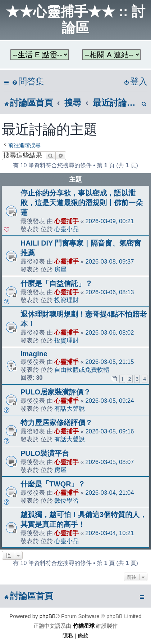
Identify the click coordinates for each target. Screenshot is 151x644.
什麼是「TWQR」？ (53, 484)
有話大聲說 (70, 409)
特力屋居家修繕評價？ (56, 423)
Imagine (34, 354)
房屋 (60, 269)
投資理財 (67, 300)
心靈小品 (67, 229)
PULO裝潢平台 (45, 453)
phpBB (48, 616)
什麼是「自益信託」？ (56, 283)
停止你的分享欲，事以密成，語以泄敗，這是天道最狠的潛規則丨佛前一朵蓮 (82, 203)
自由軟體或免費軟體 (82, 370)
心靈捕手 (67, 221)
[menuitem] (28, 82)
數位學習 (67, 500)
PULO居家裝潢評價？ (56, 392)
